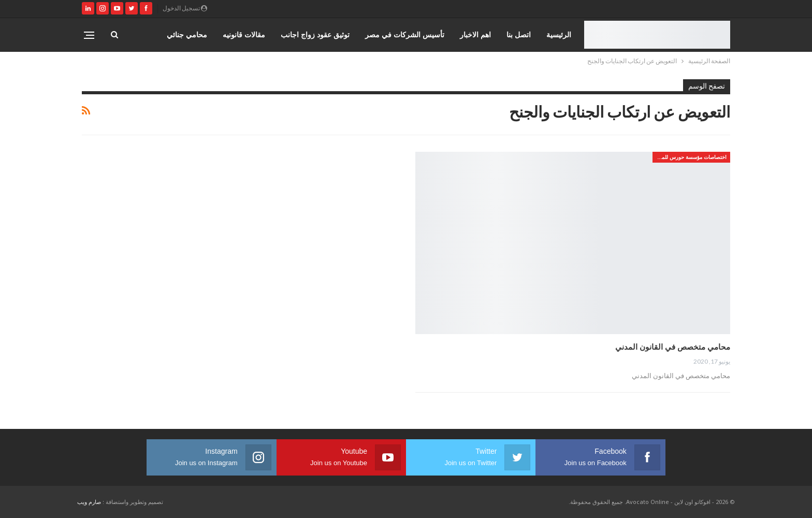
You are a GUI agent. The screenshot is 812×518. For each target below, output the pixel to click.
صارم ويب (89, 502)
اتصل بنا (519, 34)
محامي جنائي (187, 34)
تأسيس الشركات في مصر (405, 34)
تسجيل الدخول (185, 8)
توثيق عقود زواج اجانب (315, 34)
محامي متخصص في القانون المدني (673, 347)
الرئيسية (559, 34)
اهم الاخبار (475, 34)
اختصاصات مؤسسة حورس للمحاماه (690, 157)
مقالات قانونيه (244, 34)
